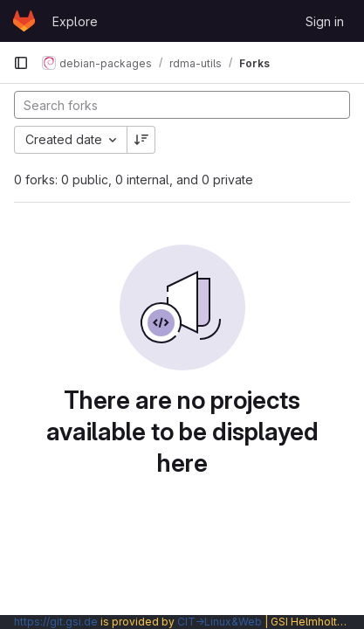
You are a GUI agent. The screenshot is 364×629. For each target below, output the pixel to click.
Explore (75, 21)
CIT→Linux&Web (220, 622)
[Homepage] (24, 21)
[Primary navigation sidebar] (21, 63)
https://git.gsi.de (56, 622)
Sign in (325, 21)
